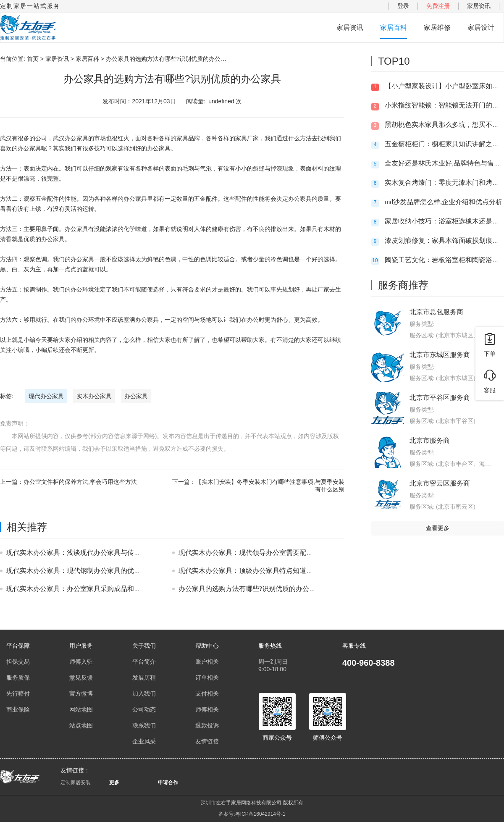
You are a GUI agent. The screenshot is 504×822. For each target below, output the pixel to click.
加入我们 (144, 693)
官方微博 (81, 693)
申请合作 (168, 783)
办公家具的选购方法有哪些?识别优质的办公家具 (251, 589)
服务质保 (18, 678)
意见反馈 (81, 678)
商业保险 (18, 709)
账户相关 (207, 662)
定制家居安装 (76, 783)
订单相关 (207, 678)
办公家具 (136, 396)
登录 (403, 6)
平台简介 (144, 662)
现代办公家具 (46, 396)
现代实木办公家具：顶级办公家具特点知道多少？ (252, 571)
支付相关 (207, 693)
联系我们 (144, 725)
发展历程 (144, 678)
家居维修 (437, 28)
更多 (114, 783)
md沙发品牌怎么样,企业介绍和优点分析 (444, 202)
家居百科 (394, 28)
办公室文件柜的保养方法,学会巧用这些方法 (80, 482)
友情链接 (207, 741)
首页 (33, 59)
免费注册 (438, 6)
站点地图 (81, 725)
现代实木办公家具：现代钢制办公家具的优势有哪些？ (87, 571)
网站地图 (81, 709)
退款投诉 (207, 725)
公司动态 (144, 709)
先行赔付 (18, 693)
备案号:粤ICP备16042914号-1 (252, 814)
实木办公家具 (94, 396)
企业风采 (144, 741)
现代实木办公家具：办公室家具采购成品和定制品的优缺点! (95, 589)
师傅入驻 (81, 662)
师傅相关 (207, 709)
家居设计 (481, 28)
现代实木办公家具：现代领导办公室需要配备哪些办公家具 (266, 553)
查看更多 (438, 528)
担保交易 (18, 662)
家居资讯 (479, 6)
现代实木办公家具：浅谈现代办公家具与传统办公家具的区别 (97, 553)
